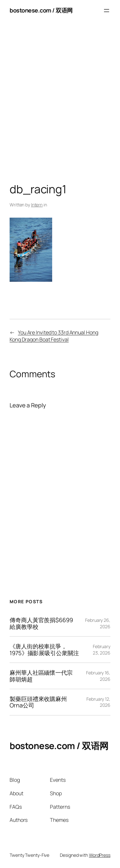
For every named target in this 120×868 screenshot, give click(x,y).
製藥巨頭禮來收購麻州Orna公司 (38, 702)
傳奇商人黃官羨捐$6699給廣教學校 (41, 623)
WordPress (100, 855)
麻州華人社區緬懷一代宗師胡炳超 (41, 676)
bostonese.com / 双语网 (41, 10)
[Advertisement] (60, 104)
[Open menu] (107, 11)
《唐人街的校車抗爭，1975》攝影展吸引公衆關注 (44, 650)
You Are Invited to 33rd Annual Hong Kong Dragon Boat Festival (54, 336)
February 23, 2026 (102, 650)
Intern (37, 205)
